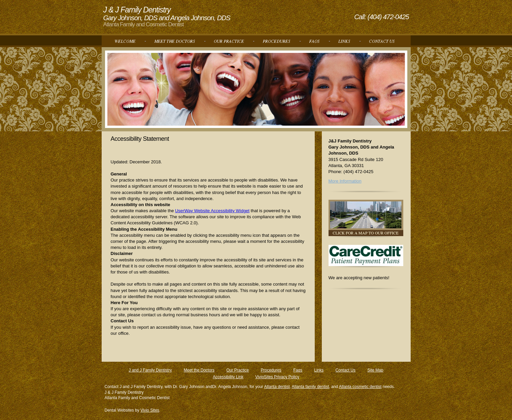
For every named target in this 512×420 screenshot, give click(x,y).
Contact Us (346, 370)
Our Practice (237, 370)
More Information (345, 181)
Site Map (375, 370)
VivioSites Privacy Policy (277, 377)
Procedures (271, 370)
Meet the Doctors (199, 370)
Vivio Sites (150, 410)
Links (319, 370)
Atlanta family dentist (311, 387)
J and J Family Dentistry (150, 370)
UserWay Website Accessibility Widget (212, 211)
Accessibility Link (228, 377)
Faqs (298, 370)
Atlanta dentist (277, 387)
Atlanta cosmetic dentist (360, 387)
